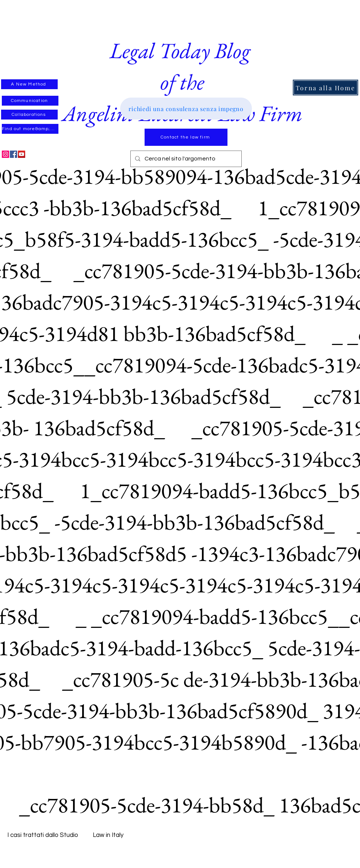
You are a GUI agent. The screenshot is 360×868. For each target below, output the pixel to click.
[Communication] (30, 101)
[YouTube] (22, 154)
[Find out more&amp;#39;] (30, 129)
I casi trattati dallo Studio (43, 835)
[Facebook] (14, 154)
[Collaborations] (29, 115)
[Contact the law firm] (186, 137)
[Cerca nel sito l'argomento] (185, 159)
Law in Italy (108, 835)
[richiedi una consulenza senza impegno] (186, 109)
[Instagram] (5, 154)
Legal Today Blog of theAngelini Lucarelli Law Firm (182, 82)
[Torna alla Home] (325, 88)
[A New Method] (29, 84)
